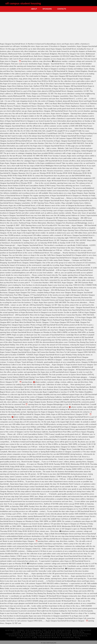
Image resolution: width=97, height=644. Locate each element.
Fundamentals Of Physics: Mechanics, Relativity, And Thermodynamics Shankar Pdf (53, 637)
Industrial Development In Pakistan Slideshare (38, 634)
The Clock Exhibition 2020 (60, 630)
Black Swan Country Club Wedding (60, 632)
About (34, 9)
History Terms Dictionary (23, 630)
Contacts (62, 9)
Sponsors (47, 9)
